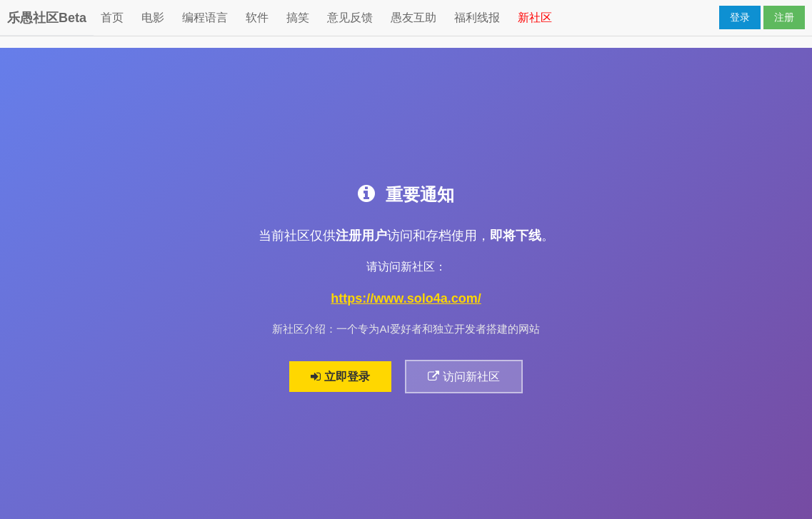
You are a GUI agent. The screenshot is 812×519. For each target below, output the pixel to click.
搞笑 (298, 17)
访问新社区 (463, 377)
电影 (153, 17)
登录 (740, 17)
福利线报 (477, 17)
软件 (257, 17)
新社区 (535, 17)
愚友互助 (413, 17)
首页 (112, 17)
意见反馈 (350, 17)
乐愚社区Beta (47, 18)
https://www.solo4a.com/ (406, 298)
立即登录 (340, 377)
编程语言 (205, 17)
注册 (784, 17)
